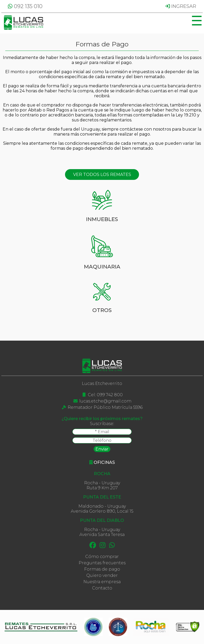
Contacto (102, 588)
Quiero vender (102, 575)
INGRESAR (181, 6)
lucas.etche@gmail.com (105, 401)
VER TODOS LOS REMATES (102, 175)
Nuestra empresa (102, 582)
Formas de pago (102, 569)
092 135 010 (25, 6)
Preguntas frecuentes (102, 563)
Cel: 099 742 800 (105, 395)
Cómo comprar (102, 557)
